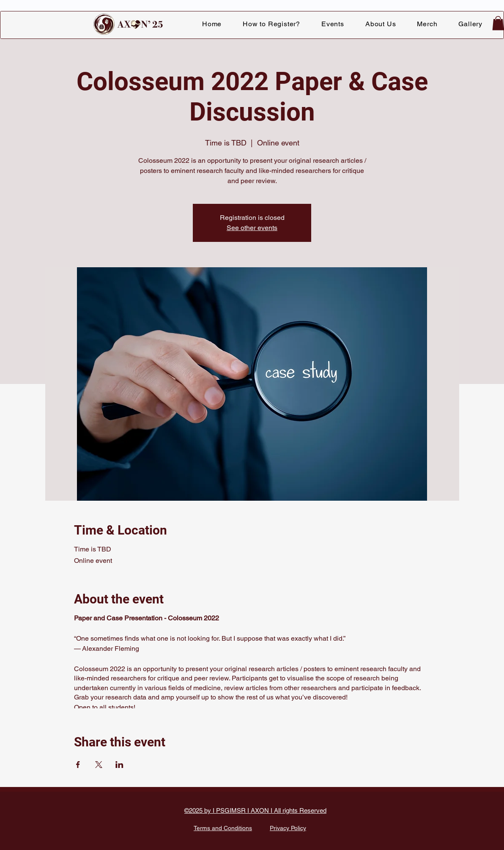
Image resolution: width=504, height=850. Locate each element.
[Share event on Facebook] (78, 765)
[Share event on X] (99, 765)
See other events (252, 228)
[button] (333, 24)
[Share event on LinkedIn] (119, 765)
